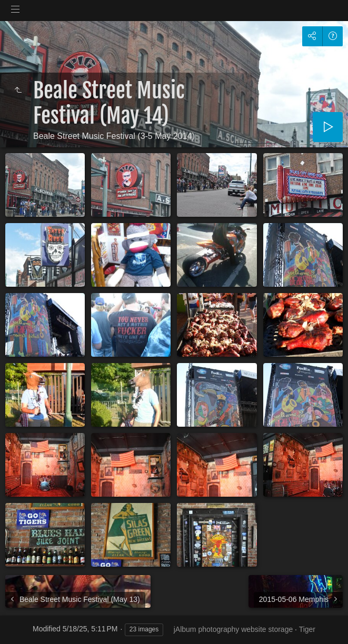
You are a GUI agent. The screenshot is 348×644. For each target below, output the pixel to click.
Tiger (307, 629)
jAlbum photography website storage (233, 629)
